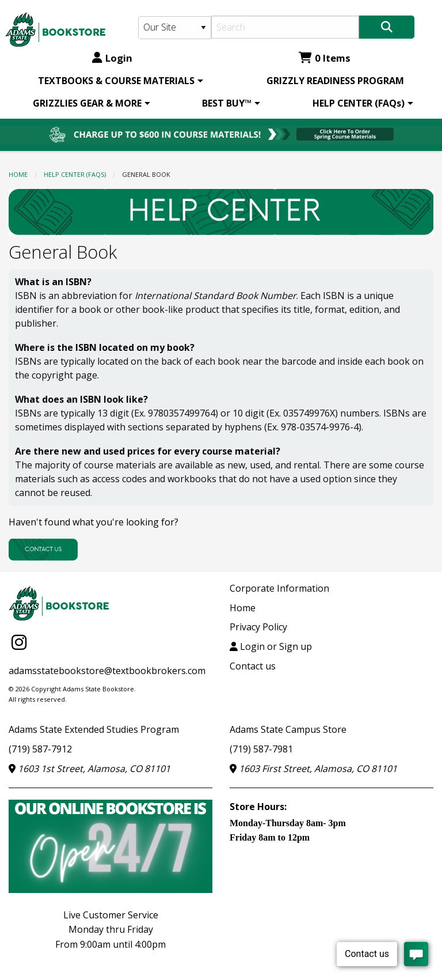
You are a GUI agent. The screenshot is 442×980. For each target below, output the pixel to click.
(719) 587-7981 (261, 749)
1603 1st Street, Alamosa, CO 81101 (89, 769)
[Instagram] (19, 642)
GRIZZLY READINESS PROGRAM (335, 81)
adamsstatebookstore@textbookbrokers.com (107, 671)
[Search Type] (175, 28)
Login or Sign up (271, 646)
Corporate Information (279, 588)
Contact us (253, 666)
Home (18, 174)
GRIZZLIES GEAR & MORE (87, 103)
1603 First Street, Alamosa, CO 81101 (313, 769)
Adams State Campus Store (288, 729)
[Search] (285, 27)
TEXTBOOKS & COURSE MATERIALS (116, 81)
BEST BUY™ (227, 103)
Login (112, 58)
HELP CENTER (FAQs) (359, 103)
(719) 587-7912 (40, 749)
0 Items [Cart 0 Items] (325, 58)
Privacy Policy (258, 627)
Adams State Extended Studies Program (94, 729)
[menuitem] (119, 81)
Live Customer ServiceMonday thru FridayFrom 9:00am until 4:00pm (110, 930)
